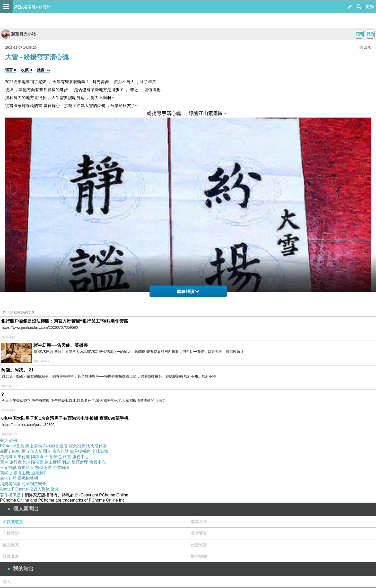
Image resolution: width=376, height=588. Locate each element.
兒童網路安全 (34, 484)
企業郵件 (39, 473)
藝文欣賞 (11, 545)
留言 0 (11, 70)
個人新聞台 (41, 451)
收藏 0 (26, 70)
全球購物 (100, 451)
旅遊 (67, 457)
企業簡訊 (61, 467)
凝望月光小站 (19, 34)
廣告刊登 (60, 451)
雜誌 (66, 462)
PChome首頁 (12, 446)
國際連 (37, 457)
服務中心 (81, 457)
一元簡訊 (8, 467)
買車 (4, 462)
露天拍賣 (77, 446)
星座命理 (80, 462)
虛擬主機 (22, 473)
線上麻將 (53, 462)
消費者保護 (10, 484)
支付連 (24, 457)
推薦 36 (43, 70)
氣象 (16, 451)
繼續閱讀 (188, 292)
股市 (25, 451)
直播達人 (26, 467)
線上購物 (34, 446)
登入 (4, 440)
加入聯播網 (80, 451)
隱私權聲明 (28, 478)
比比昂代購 (97, 446)
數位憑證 (43, 467)
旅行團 (15, 462)
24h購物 (51, 446)
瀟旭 (368, 47)
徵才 (55, 489)
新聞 (4, 451)
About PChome (14, 489)
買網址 (6, 473)
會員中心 (98, 462)
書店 (63, 446)
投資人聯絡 (39, 489)
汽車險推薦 (33, 462)
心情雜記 (11, 533)
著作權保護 (10, 495)
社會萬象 (11, 556)
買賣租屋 (8, 457)
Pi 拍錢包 (53, 457)
